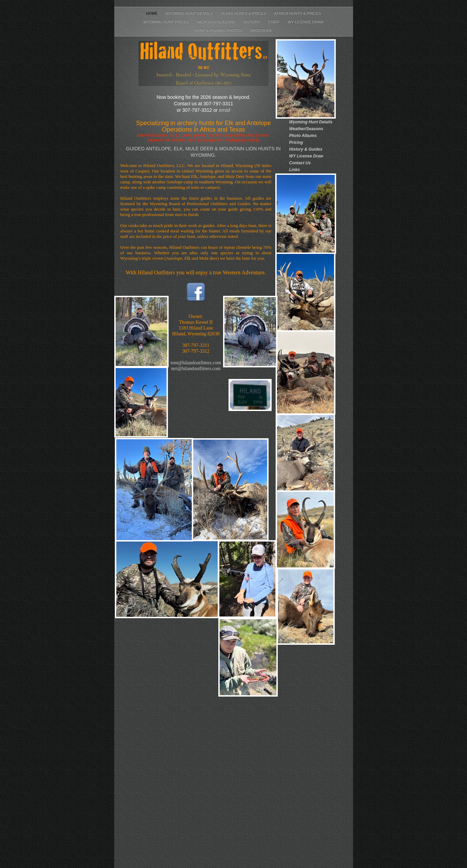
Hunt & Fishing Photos (219, 30)
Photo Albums (303, 136)
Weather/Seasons (217, 22)
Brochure (261, 30)
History (252, 22)
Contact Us (300, 163)
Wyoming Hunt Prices (167, 22)
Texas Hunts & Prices (244, 13)
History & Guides (306, 149)
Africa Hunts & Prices (297, 13)
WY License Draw (306, 22)
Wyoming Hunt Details (190, 13)
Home (152, 13)
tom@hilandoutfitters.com (196, 363)
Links (295, 170)
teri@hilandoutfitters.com (196, 369)
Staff (275, 22)
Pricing (296, 142)
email (225, 110)
